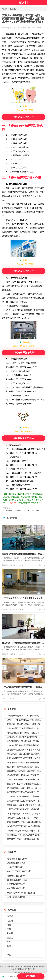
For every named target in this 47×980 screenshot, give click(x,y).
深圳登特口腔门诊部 (16, 863)
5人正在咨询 (9, 976)
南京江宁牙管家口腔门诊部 (19, 871)
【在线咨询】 (12, 503)
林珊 (9, 946)
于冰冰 (10, 950)
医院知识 (13, 9)
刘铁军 (10, 933)
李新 (9, 929)
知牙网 (24, 2)
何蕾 (9, 925)
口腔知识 (20, 969)
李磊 (9, 955)
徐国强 (10, 916)
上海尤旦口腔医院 (15, 867)
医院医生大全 (11, 966)
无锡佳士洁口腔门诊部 (17, 859)
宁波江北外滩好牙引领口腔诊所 (21, 893)
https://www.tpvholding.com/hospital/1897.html (21, 510)
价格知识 (35, 966)
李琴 (9, 942)
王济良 (10, 938)
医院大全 (3, 966)
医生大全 (19, 966)
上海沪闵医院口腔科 (16, 897)
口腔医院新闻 (27, 966)
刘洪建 (10, 921)
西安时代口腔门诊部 (16, 876)
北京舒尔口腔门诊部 (16, 884)
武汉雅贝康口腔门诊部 (17, 880)
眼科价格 (32, 969)
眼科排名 (26, 969)
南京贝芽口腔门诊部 (16, 888)
